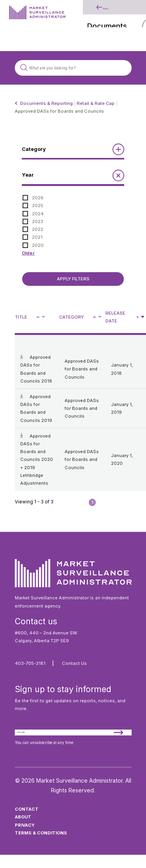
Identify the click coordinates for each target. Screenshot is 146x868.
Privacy (25, 838)
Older (28, 253)
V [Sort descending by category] (100, 317)
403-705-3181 (30, 663)
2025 (38, 205)
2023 (38, 221)
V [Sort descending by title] (43, 317)
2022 (38, 229)
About (23, 830)
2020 (38, 245)
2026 (38, 198)
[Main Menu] (128, 18)
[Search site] (73, 68)
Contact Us (74, 663)
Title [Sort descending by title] (21, 317)
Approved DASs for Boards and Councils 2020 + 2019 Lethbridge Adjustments (37, 460)
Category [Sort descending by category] (71, 317)
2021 (37, 237)
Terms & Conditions (41, 846)
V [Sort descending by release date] (142, 317)
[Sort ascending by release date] (138, 317)
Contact (27, 822)
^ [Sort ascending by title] (39, 316)
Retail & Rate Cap (96, 103)
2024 (38, 214)
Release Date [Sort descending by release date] (115, 317)
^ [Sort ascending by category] (95, 316)
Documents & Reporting (47, 103)
